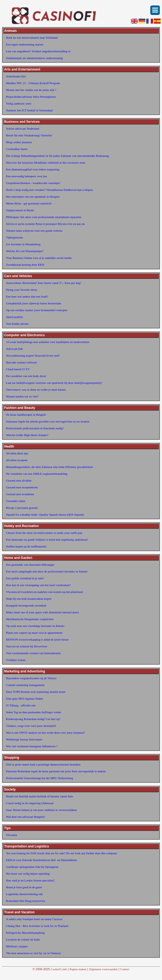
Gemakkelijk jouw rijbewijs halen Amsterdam (34, 303)
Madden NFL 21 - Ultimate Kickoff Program (33, 83)
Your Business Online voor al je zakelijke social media (39, 258)
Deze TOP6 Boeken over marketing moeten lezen (36, 692)
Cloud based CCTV (18, 369)
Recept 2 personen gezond (22, 508)
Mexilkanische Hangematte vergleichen (30, 619)
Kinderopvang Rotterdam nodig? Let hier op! (33, 719)
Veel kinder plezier (17, 324)
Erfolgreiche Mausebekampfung (25, 933)
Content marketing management (25, 685)
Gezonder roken (16, 501)
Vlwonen (11, 835)
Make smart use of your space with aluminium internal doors (42, 612)
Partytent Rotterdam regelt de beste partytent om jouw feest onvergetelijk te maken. (56, 771)
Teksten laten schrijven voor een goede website (34, 231)
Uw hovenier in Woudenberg (23, 244)
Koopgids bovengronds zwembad (26, 605)
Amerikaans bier (16, 76)
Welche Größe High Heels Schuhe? (27, 435)
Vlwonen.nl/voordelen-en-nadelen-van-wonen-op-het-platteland (44, 592)
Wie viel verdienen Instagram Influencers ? (32, 746)
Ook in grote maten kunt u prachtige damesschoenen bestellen (43, 764)
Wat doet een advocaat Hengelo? (26, 817)
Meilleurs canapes (17, 946)
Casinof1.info (59, 969)
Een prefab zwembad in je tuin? (25, 578)
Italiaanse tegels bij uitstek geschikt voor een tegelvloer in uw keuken (48, 421)
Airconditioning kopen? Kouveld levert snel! (33, 356)
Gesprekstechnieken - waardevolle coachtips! (33, 183)
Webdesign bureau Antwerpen (24, 739)
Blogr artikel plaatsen (19, 142)
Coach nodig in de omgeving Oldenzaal (30, 803)
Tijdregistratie (14, 237)
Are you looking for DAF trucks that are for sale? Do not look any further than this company (62, 853)
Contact (125, 969)
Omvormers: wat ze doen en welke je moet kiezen (36, 390)
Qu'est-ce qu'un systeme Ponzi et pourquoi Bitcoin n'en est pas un (45, 224)
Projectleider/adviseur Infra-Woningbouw (31, 97)
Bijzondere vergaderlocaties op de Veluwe (31, 678)
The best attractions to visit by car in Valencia (33, 953)
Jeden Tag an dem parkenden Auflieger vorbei (33, 712)
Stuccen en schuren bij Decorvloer (27, 646)
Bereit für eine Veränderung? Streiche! (29, 135)
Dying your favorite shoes (22, 290)
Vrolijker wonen (16, 660)
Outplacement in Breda (20, 210)
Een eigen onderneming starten (25, 44)
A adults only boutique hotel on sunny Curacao (34, 919)
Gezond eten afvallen (19, 480)
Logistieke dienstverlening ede (24, 894)
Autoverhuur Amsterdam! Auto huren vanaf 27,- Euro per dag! (44, 283)
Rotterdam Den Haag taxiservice (26, 901)
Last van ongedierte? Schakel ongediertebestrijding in (38, 51)
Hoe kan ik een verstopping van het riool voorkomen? (38, 585)
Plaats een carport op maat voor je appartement (34, 633)
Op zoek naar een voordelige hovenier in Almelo (35, 626)
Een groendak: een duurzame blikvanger (30, 565)
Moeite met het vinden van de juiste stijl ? (31, 90)
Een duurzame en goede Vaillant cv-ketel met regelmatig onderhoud (47, 540)
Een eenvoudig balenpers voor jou (26, 176)
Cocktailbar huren (17, 149)
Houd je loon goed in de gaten (24, 887)
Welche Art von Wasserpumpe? (25, 251)
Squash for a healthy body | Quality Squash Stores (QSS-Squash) (45, 514)
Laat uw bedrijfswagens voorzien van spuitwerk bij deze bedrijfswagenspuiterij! (54, 383)
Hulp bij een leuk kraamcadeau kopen (29, 599)
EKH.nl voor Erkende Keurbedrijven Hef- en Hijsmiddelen (42, 860)
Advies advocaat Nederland (23, 128)
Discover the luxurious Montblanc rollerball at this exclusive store (46, 163)
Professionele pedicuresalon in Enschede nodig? (35, 428)
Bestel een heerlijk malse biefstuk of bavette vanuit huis (39, 796)
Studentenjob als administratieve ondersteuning (34, 58)
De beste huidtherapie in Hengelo (26, 415)
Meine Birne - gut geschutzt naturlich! (29, 203)
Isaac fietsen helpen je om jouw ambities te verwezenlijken (41, 810)
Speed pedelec (15, 317)
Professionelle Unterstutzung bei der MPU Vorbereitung (40, 778)
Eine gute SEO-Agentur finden (25, 699)
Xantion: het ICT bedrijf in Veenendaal (29, 110)
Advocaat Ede (14, 349)
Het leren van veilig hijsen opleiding (28, 874)
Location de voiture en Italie (23, 939)
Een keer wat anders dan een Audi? (27, 296)
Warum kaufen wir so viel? (22, 396)
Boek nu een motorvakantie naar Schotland (32, 38)
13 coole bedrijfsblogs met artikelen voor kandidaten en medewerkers (48, 342)
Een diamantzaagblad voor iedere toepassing (33, 169)
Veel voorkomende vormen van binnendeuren (33, 653)
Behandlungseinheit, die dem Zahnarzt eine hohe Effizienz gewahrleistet (49, 467)
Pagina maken (78, 969)
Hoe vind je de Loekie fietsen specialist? (30, 880)
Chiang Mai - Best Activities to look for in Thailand (37, 926)
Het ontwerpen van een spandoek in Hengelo (33, 197)
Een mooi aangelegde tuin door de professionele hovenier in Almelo (47, 571)
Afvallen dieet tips (17, 453)
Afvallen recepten (17, 460)
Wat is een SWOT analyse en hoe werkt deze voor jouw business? (45, 733)
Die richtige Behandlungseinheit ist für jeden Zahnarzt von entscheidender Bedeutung (57, 156)
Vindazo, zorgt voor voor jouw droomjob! (31, 726)
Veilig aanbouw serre (19, 103)
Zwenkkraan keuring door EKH (25, 265)
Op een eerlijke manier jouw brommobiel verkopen (37, 310)
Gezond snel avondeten (20, 494)
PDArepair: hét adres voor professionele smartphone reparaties (44, 217)
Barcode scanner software (22, 362)
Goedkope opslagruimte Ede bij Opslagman (32, 867)
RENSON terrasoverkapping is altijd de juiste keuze (37, 639)
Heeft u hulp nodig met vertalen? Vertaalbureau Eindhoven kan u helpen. (50, 190)
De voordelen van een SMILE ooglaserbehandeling (37, 474)
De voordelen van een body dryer (26, 376)
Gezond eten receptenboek (22, 487)
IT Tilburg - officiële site (21, 705)
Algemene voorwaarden (103, 969)
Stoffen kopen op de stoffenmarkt (26, 546)
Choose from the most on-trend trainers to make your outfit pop (44, 533)
